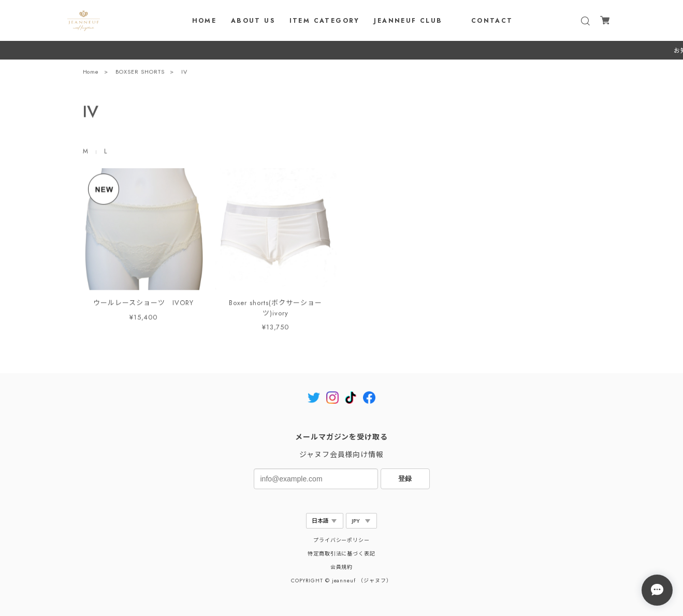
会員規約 (342, 567)
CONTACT (492, 21)
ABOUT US (253, 21)
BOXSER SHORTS (140, 74)
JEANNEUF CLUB (408, 21)
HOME (205, 21)
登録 (405, 479)
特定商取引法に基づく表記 (342, 554)
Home (91, 74)
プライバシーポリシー (342, 540)
